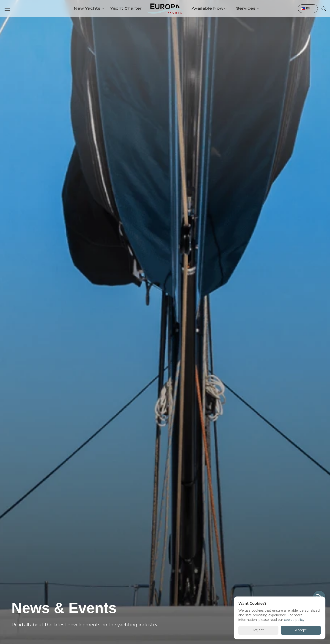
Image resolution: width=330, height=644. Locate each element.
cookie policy (294, 620)
